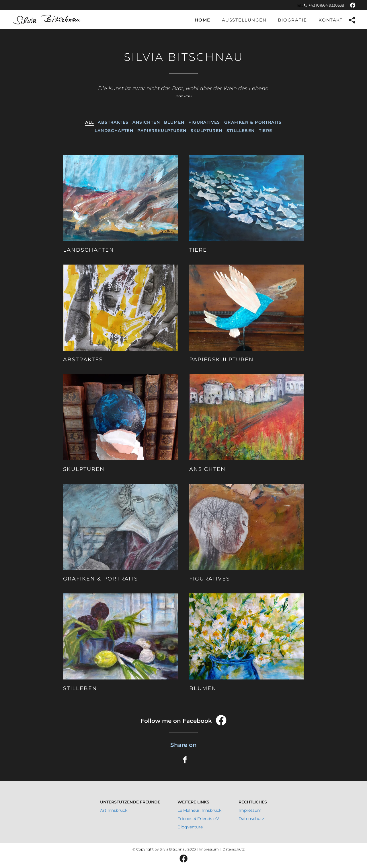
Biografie (292, 20)
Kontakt (331, 20)
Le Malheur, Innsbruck (199, 810)
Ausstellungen (244, 20)
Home (203, 20)
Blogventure (190, 827)
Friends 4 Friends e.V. (199, 819)
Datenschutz (251, 819)
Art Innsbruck (114, 810)
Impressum (250, 810)
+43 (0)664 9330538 (324, 5)
